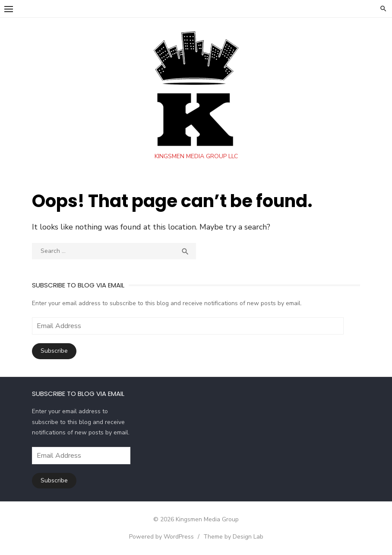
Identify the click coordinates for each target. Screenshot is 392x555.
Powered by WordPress (161, 537)
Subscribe (54, 351)
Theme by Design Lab (233, 537)
